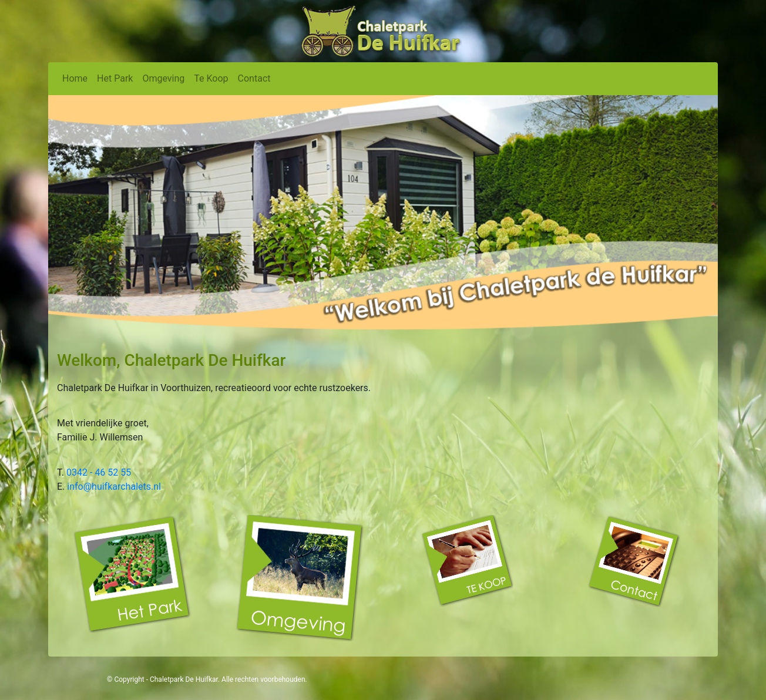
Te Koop (211, 78)
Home (75, 78)
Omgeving (163, 78)
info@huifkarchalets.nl (114, 487)
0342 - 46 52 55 (99, 472)
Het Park (115, 78)
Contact (254, 78)
